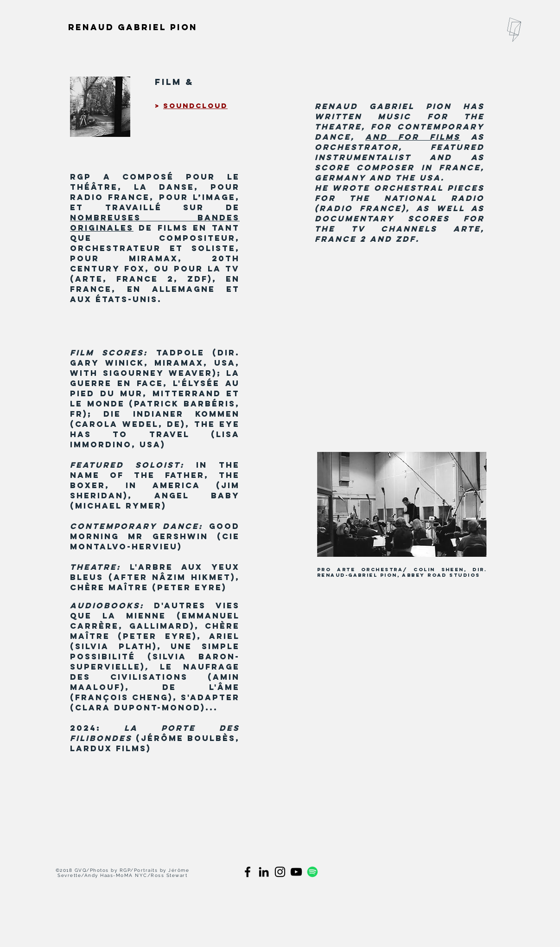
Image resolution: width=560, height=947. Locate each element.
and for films (413, 137)
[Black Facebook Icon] (248, 872)
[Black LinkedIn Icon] (264, 872)
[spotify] (312, 872)
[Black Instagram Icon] (280, 872)
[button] (514, 30)
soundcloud (195, 106)
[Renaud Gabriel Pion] (134, 27)
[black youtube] (296, 872)
